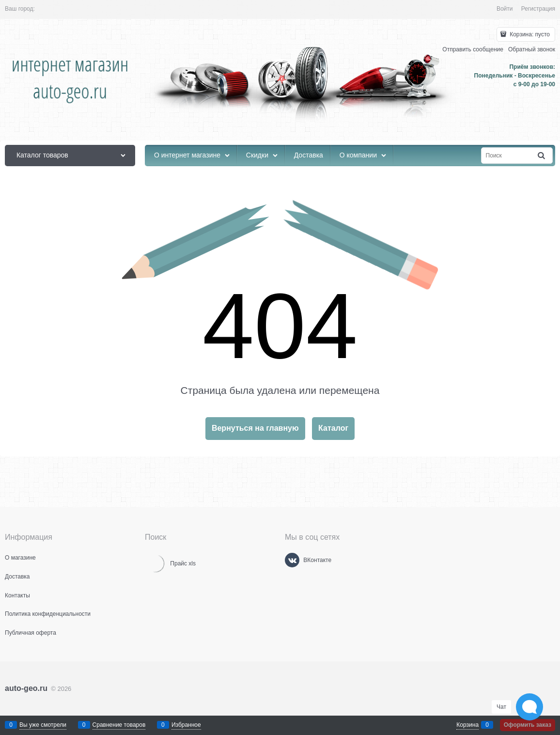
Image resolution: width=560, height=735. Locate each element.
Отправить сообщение (473, 49)
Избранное (186, 725)
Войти (505, 9)
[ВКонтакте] (292, 560)
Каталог (333, 428)
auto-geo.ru (26, 688)
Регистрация (538, 9)
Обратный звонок (532, 49)
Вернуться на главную (255, 428)
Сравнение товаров (119, 725)
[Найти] (542, 156)
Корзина (467, 725)
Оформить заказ (528, 725)
